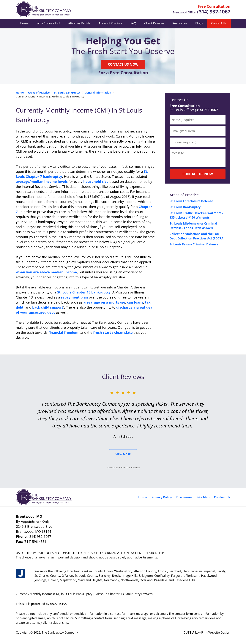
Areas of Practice (110, 23)
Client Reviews (154, 23)
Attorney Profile (79, 23)
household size (96, 181)
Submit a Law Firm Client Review (123, 467)
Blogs (199, 23)
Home (24, 23)
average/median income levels (42, 181)
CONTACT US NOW (198, 174)
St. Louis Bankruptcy (185, 207)
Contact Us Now (123, 64)
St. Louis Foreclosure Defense (191, 201)
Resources (180, 23)
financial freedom (63, 332)
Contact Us (219, 23)
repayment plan (74, 297)
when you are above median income (46, 272)
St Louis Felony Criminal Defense (194, 244)
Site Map (203, 497)
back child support (48, 307)
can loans (135, 302)
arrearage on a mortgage (104, 302)
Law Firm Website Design (207, 632)
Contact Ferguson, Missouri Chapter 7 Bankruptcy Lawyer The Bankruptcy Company (201, 9)
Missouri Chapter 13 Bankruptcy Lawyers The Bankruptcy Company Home (44, 9)
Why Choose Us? (48, 23)
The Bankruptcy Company (60, 632)
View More (123, 454)
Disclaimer (184, 497)
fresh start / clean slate (113, 332)
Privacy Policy (162, 497)
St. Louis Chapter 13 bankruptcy (84, 292)
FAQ (133, 23)
